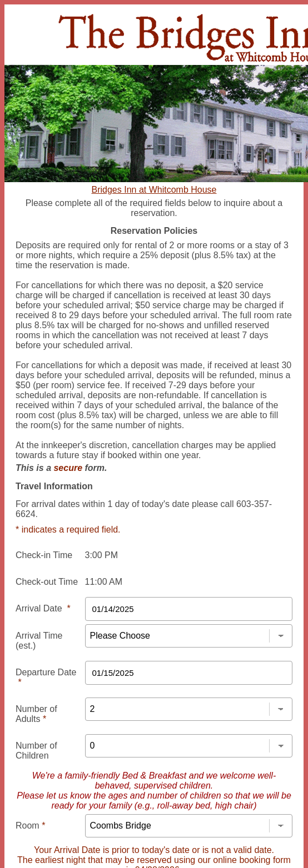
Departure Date (46, 677)
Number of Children (36, 751)
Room (30, 826)
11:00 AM (104, 582)
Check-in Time (44, 555)
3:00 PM (102, 555)
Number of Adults (36, 714)
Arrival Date (43, 608)
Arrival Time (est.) (39, 641)
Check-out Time (47, 582)
